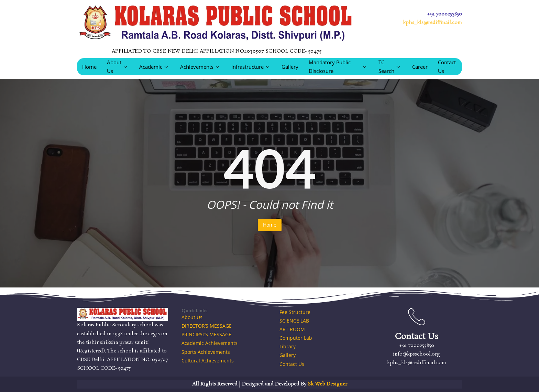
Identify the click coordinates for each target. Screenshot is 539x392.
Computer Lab (296, 338)
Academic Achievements (210, 343)
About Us (118, 67)
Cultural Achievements (208, 361)
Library (288, 346)
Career (420, 67)
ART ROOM (292, 329)
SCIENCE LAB (294, 321)
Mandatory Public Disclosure (338, 67)
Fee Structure (295, 312)
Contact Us (447, 67)
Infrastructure (251, 67)
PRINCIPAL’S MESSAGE (206, 334)
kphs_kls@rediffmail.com (432, 23)
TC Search (390, 67)
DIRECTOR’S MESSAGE (207, 326)
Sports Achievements (206, 352)
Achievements (201, 67)
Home (89, 67)
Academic (155, 67)
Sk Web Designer (327, 384)
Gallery (290, 67)
